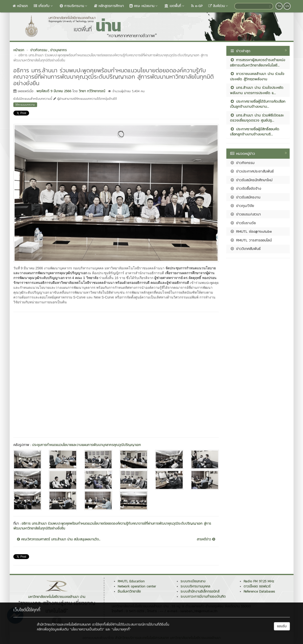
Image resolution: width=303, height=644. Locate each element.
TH (279, 6)
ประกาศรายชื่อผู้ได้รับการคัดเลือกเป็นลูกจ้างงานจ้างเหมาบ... (258, 104)
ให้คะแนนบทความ (25, 105)
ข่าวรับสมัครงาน (245, 197)
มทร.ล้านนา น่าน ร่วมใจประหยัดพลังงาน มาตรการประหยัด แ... (257, 90)
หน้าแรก (20, 6)
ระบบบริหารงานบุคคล (195, 586)
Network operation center (137, 586)
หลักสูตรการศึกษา (109, 6)
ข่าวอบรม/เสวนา (245, 214)
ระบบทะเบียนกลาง (193, 581)
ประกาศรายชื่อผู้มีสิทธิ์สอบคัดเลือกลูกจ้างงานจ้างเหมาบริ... (255, 132)
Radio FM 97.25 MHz (259, 581)
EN (287, 6)
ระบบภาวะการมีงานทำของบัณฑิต (203, 597)
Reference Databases (259, 591)
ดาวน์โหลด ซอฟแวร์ (257, 586)
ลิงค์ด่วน (219, 6)
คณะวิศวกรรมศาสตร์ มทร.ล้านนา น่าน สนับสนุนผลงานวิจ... (59, 539)
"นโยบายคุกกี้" (121, 629)
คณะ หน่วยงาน (144, 6)
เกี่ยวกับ (44, 6)
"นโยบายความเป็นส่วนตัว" (87, 629)
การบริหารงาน (74, 6)
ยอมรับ (282, 626)
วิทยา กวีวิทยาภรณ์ (92, 91)
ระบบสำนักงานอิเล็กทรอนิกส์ (200, 591)
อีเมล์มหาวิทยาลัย (129, 591)
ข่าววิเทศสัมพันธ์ (245, 249)
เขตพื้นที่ (175, 6)
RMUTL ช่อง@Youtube (251, 231)
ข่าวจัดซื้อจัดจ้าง (246, 188)
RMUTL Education (131, 581)
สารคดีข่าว (206, 539)
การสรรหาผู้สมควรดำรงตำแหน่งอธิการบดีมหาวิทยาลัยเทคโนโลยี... (258, 62)
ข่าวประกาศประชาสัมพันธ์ (252, 171)
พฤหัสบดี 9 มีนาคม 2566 (54, 91)
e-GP (197, 6)
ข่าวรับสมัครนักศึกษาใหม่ (251, 180)
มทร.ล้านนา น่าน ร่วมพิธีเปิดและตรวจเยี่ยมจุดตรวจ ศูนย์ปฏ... (257, 118)
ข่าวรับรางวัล (243, 223)
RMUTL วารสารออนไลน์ (251, 240)
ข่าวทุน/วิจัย (242, 206)
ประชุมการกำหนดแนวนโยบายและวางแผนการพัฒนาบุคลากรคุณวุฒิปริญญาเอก (86, 445)
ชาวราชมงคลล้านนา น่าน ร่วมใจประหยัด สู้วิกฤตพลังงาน (257, 76)
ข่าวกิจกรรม (242, 163)
